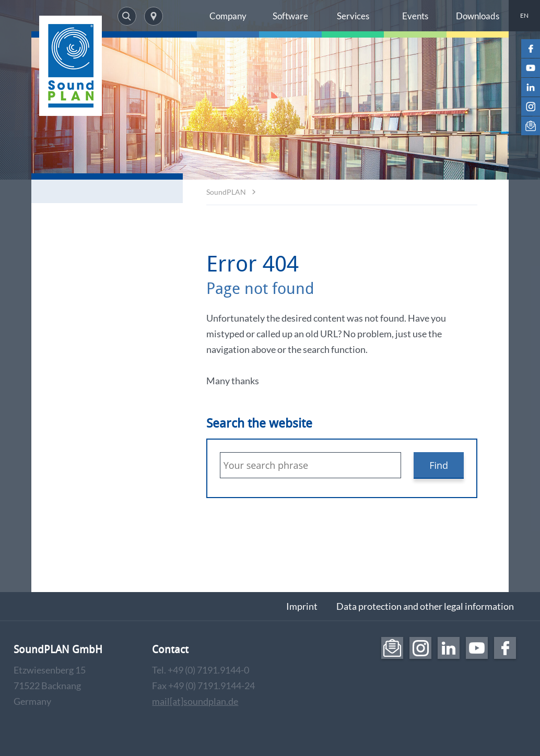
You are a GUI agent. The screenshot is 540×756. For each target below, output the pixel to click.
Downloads (478, 16)
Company (228, 16)
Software (290, 16)
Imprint (302, 606)
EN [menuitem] (524, 15)
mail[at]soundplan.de (195, 701)
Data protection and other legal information (425, 606)
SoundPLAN (226, 192)
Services (353, 16)
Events (415, 16)
